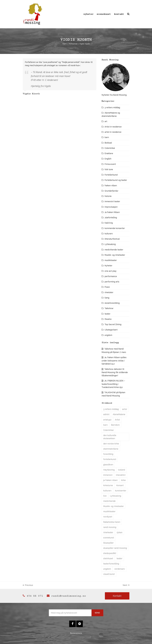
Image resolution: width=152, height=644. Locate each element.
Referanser (73, 44)
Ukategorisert (111, 330)
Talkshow (109, 308)
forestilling (108, 454)
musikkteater (111, 260)
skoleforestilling (112, 303)
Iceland (121, 470)
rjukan (119, 532)
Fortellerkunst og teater (116, 180)
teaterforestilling (111, 564)
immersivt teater (112, 201)
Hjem (65, 44)
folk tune (109, 169)
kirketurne (108, 485)
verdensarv (120, 569)
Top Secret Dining (113, 324)
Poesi (107, 287)
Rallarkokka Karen (112, 522)
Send (97, 613)
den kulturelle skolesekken (110, 437)
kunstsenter (121, 491)
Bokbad (108, 143)
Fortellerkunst (111, 175)
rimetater (109, 292)
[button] (128, 14)
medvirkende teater (114, 250)
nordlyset (108, 517)
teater (107, 314)
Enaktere (109, 153)
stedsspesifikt (110, 553)
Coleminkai (110, 148)
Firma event (110, 164)
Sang (107, 298)
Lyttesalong (110, 244)
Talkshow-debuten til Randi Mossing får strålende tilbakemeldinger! (115, 372)
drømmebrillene (111, 449)
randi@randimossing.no (66, 596)
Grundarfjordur (111, 191)
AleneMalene (119, 414)
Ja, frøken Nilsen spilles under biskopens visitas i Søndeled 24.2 (114, 361)
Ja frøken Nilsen (112, 212)
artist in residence (113, 132)
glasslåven (108, 465)
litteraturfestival (112, 239)
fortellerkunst (110, 459)
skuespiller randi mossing (115, 548)
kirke (123, 480)
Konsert (120, 485)
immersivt (108, 475)
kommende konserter (115, 228)
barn (107, 137)
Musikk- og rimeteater (115, 255)
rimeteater (108, 532)
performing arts (112, 282)
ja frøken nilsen (110, 480)
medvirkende (109, 501)
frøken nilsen (111, 185)
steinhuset (108, 558)
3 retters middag (112, 107)
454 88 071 (33, 596)
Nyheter (108, 266)
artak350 (107, 420)
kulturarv (109, 234)
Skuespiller (108, 543)
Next (126, 585)
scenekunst (109, 538)
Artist (117, 420)
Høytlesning (109, 470)
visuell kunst (109, 574)
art (106, 121)
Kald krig (109, 223)
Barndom (115, 425)
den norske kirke (111, 444)
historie (108, 196)
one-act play (110, 271)
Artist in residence (113, 127)
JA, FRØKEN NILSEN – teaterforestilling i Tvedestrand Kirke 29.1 (113, 384)
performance (111, 276)
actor (125, 409)
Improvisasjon (111, 207)
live (105, 496)
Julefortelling (111, 218)
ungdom (108, 335)
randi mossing (110, 527)
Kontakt (117, 596)
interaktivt (121, 475)
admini (106, 414)
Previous (28, 585)
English (108, 159)
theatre (108, 319)
